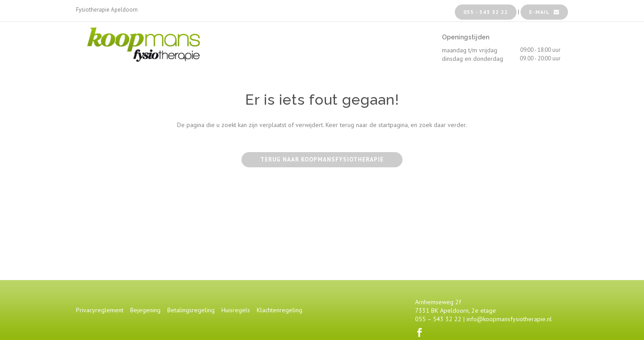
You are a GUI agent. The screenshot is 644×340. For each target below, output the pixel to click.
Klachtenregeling (280, 310)
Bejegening (145, 310)
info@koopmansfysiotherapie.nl (509, 319)
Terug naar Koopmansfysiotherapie (322, 159)
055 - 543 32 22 (486, 12)
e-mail (544, 12)
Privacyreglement (100, 310)
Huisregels (236, 310)
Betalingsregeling (191, 310)
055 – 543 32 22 (438, 319)
